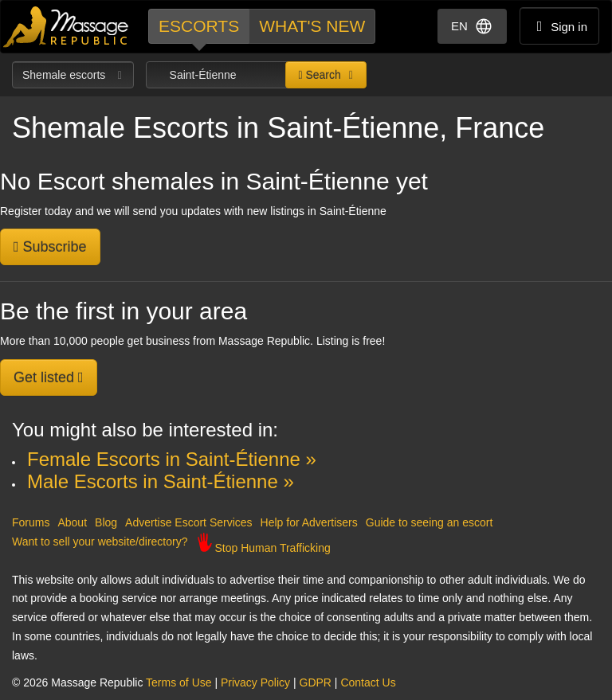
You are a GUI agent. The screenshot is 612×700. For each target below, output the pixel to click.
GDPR (316, 682)
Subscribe (50, 247)
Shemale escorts (73, 75)
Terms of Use (178, 682)
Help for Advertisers (309, 522)
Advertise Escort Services (189, 522)
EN (472, 26)
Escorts (199, 26)
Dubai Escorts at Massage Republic (67, 27)
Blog (106, 522)
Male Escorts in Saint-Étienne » (161, 481)
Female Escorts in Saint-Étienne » (172, 459)
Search (319, 75)
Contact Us (368, 682)
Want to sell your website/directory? (100, 542)
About (72, 522)
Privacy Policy (255, 682)
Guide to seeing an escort (430, 522)
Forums (31, 522)
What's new (312, 26)
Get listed (49, 377)
